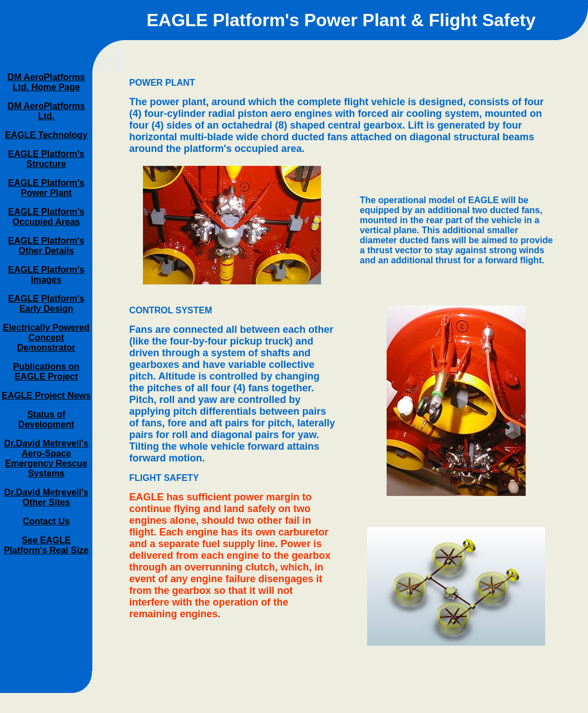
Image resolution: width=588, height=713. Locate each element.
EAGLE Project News (46, 395)
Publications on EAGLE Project (46, 372)
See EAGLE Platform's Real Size (46, 545)
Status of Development (46, 419)
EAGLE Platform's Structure (46, 159)
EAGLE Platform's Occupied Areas (46, 217)
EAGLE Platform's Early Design (46, 304)
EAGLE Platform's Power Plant (46, 188)
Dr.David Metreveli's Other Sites (46, 497)
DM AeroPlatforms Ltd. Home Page (46, 82)
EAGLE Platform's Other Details (46, 246)
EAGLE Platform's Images (46, 275)
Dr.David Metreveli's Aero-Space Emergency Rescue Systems (46, 458)
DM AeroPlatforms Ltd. (46, 111)
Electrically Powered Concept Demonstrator (46, 338)
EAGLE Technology (46, 135)
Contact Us (46, 521)
